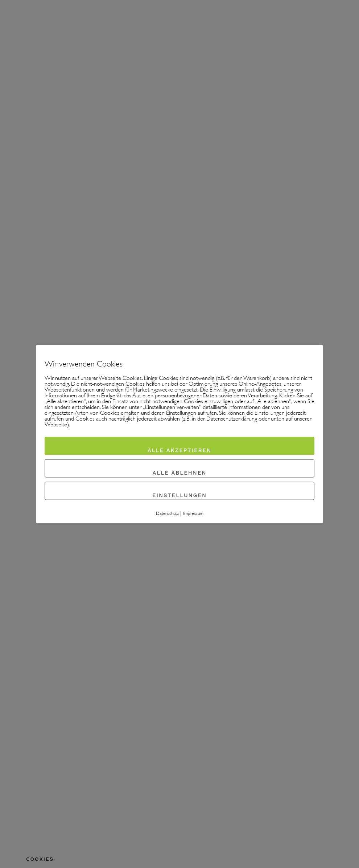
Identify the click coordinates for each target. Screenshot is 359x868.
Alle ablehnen (180, 473)
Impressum (193, 514)
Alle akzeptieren (179, 450)
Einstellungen (179, 495)
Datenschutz (167, 514)
